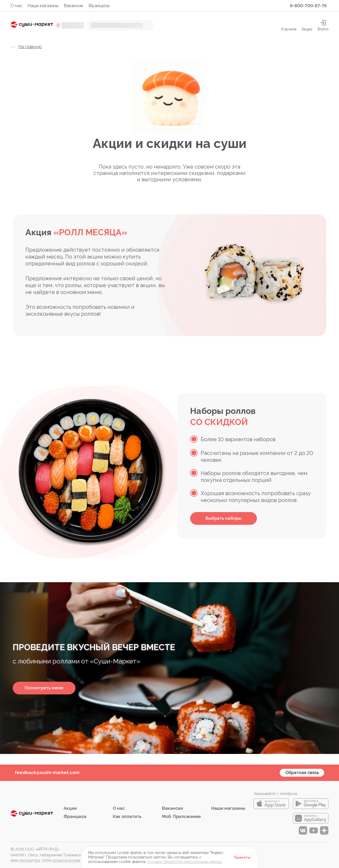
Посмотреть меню (44, 688)
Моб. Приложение (181, 817)
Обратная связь (302, 773)
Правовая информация (136, 849)
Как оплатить (127, 817)
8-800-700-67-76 (308, 6)
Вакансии (73, 6)
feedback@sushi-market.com (47, 773)
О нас (16, 6)
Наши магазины (43, 6)
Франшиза (99, 6)
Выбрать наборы (224, 518)
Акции (307, 25)
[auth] (323, 25)
